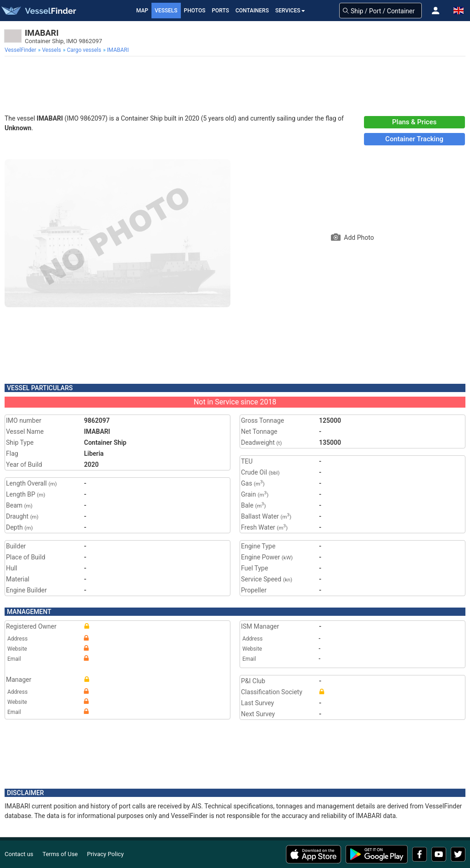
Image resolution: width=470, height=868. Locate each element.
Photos (195, 11)
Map (142, 11)
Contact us (19, 854)
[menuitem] (21, 50)
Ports (220, 11)
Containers (252, 11)
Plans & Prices (414, 122)
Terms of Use (60, 854)
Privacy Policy (106, 854)
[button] (436, 11)
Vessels (166, 11)
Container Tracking (414, 139)
